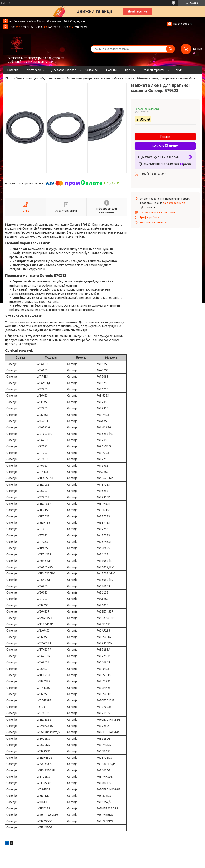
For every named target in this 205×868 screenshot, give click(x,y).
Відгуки (178, 70)
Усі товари (34, 70)
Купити (165, 137)
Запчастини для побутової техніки (40, 78)
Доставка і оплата (64, 70)
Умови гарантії (154, 70)
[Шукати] (170, 49)
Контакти (91, 70)
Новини (111, 70)
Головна (13, 70)
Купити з (165, 146)
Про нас (130, 70)
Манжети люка (124, 78)
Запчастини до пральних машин (88, 78)
